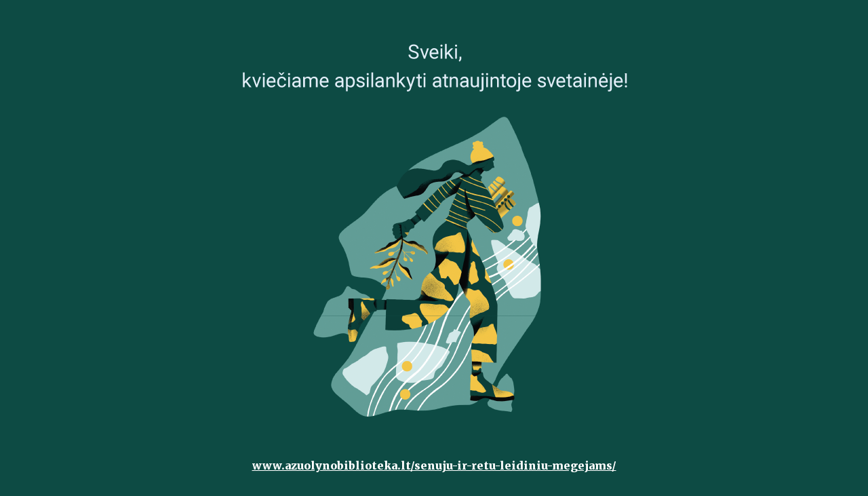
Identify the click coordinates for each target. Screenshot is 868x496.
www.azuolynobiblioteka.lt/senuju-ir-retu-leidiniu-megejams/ (434, 465)
